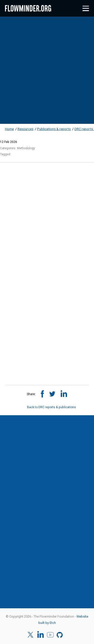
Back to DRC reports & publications (47, 407)
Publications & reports (54, 129)
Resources (25, 129)
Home (9, 129)
